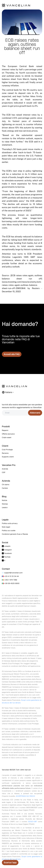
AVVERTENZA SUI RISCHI (25, 796)
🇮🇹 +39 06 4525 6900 (11, 583)
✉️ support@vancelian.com (12, 573)
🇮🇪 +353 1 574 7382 (10, 580)
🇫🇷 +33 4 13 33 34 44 (10, 576)
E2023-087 (33, 822)
